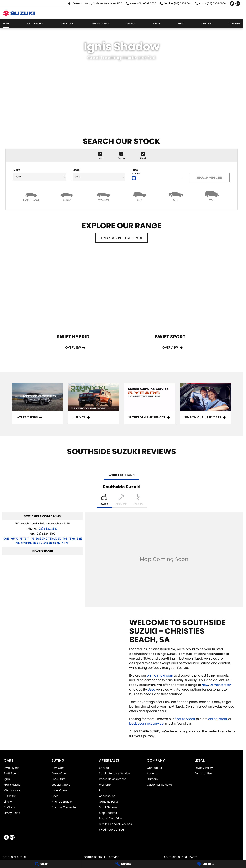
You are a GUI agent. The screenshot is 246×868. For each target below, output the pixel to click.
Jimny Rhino (12, 813)
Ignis (7, 779)
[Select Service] (121, 501)
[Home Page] (19, 13)
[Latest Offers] (37, 404)
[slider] (134, 178)
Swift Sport (11, 773)
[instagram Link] (238, 4)
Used (152, 689)
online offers (218, 719)
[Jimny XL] (93, 404)
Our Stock (67, 24)
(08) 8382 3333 (47, 529)
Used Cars (58, 779)
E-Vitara (9, 807)
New (205, 685)
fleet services (185, 719)
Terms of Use (203, 773)
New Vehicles (35, 24)
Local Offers (59, 790)
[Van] (212, 196)
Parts (157, 24)
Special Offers (100, 24)
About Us (153, 773)
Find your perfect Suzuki (122, 238)
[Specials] (205, 864)
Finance (206, 24)
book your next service (146, 724)
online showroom (160, 676)
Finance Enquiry (62, 802)
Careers (152, 779)
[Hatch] (31, 196)
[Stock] (41, 864)
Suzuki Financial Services (115, 824)
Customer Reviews (159, 785)
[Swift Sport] (170, 306)
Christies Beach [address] (122, 475)
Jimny (8, 802)
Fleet (181, 24)
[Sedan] (67, 196)
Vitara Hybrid (12, 790)
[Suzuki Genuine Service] (150, 404)
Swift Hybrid (12, 768)
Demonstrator (220, 685)
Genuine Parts (108, 802)
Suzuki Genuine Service (115, 773)
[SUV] (140, 196)
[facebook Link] (232, 4)
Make (40, 174)
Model (99, 174)
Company (235, 24)
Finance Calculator (64, 807)
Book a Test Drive (111, 818)
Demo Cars (59, 773)
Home (6, 24)
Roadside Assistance (113, 779)
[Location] (104, 501)
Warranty (105, 785)
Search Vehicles (210, 178)
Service (131, 24)
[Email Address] (43, 541)
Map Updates (108, 813)
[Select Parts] (138, 501)
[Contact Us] (95, 4)
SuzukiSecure (108, 807)
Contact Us (154, 768)
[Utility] (176, 196)
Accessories (107, 796)
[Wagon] (104, 196)
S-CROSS (10, 796)
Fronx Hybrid (12, 785)
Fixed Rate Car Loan (112, 830)
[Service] (123, 864)
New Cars (58, 768)
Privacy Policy (204, 768)
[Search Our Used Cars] (206, 404)
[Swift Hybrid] (73, 306)
